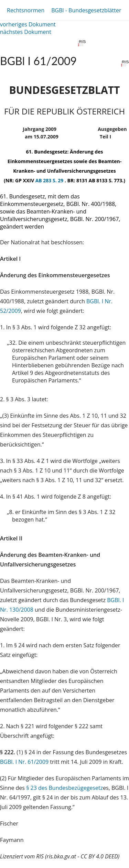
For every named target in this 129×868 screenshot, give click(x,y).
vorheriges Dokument (28, 24)
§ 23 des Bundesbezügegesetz (64, 788)
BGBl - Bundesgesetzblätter (86, 10)
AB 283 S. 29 (50, 180)
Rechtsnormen (26, 10)
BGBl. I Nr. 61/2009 (24, 762)
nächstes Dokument (26, 32)
